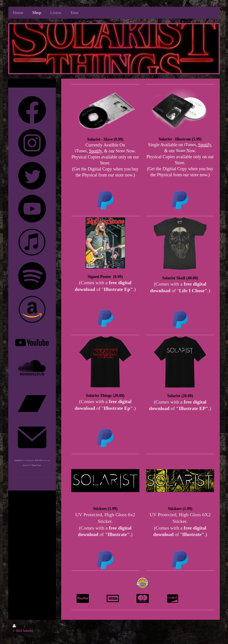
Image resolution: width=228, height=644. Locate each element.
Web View (209, 626)
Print (18, 626)
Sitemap (31, 626)
